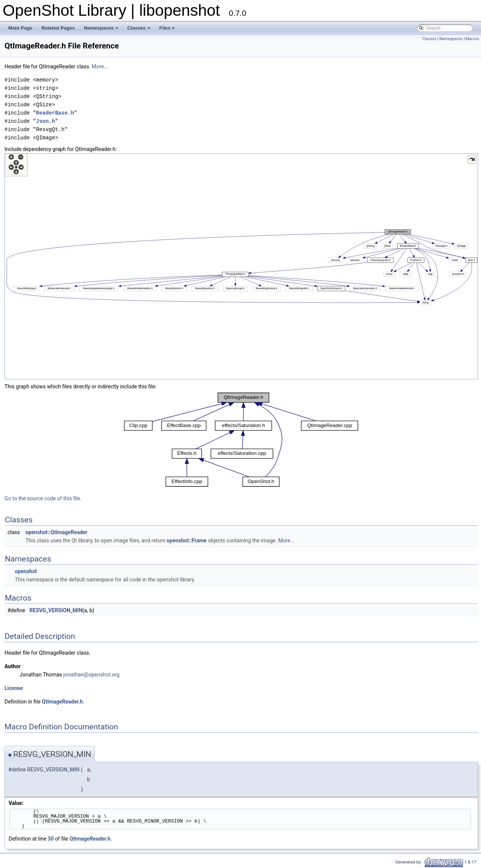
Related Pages (58, 28)
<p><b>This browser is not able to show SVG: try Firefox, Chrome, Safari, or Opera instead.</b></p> (241, 266)
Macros (472, 39)
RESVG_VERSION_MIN (56, 610)
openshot (26, 571)
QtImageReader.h (62, 702)
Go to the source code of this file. (43, 498)
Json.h (45, 121)
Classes (139, 28)
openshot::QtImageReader (57, 532)
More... (100, 66)
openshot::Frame (186, 540)
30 (51, 839)
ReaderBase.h (55, 113)
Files (167, 28)
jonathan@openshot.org (92, 675)
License (14, 688)
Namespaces (101, 28)
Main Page (20, 28)
